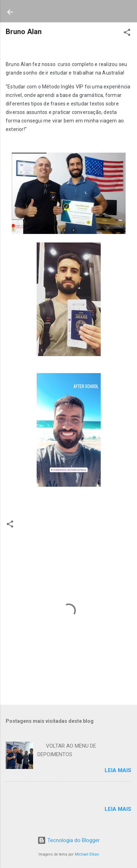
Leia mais (118, 770)
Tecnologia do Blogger (68, 840)
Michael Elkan (87, 854)
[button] (127, 34)
